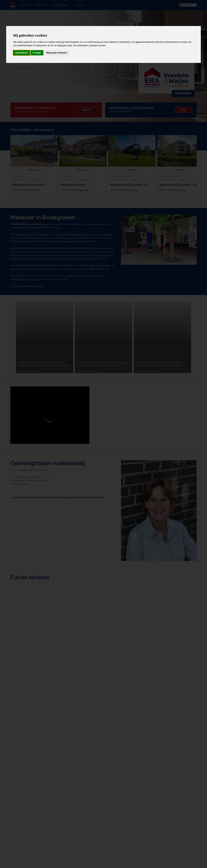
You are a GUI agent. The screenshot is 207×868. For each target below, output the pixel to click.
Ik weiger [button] (37, 53)
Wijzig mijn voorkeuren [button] (57, 53)
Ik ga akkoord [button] (21, 53)
